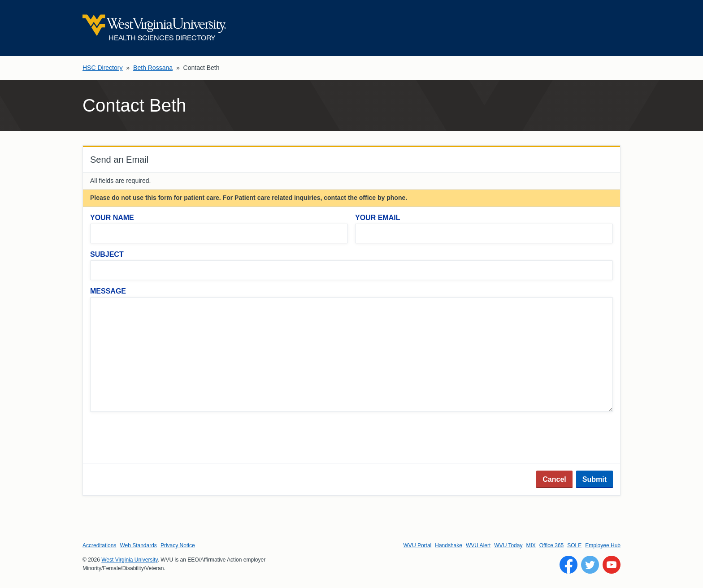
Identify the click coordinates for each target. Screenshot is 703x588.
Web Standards (138, 545)
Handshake (449, 545)
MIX (531, 545)
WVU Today (508, 545)
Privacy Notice (178, 545)
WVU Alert (478, 545)
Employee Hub (603, 545)
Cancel (554, 479)
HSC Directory (102, 68)
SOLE (574, 545)
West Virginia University (129, 560)
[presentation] (158, 438)
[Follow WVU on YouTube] (612, 565)
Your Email (378, 218)
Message (108, 291)
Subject (107, 254)
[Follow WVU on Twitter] (590, 565)
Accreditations (99, 545)
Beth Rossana (153, 68)
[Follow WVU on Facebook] (568, 565)
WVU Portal (418, 545)
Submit (595, 479)
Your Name (112, 218)
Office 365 (551, 545)
